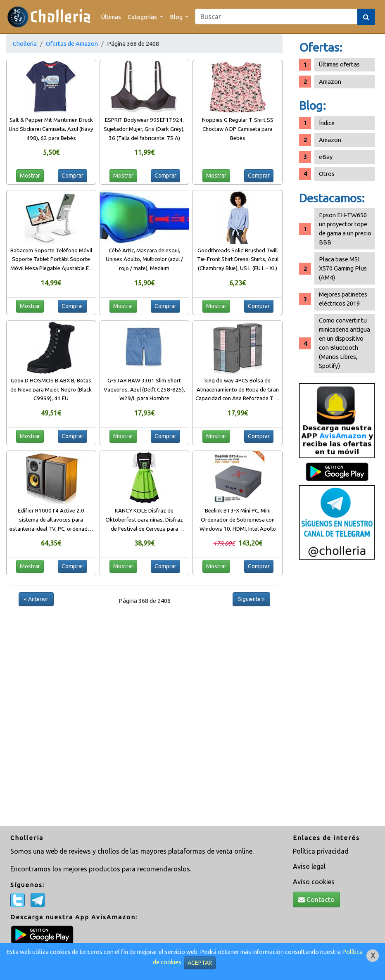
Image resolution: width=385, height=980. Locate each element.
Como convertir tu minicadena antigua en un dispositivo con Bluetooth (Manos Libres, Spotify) (345, 343)
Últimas (111, 17)
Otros (327, 174)
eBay (326, 157)
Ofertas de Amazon (72, 44)
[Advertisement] (337, 694)
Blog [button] (177, 17)
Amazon (330, 82)
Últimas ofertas (339, 64)
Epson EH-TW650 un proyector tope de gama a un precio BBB (345, 229)
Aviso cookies (314, 882)
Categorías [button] (143, 17)
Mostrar (30, 176)
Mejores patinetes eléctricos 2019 (343, 299)
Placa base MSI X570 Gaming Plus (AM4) (343, 268)
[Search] (276, 17)
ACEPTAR (200, 963)
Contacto (316, 899)
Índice (327, 123)
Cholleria (25, 44)
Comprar (72, 176)
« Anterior (36, 599)
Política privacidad (321, 851)
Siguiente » (251, 599)
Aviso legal (309, 866)
